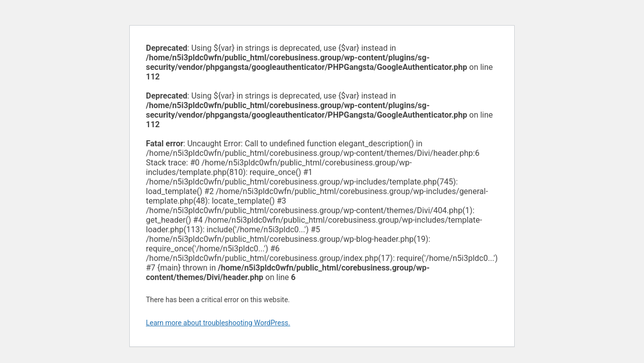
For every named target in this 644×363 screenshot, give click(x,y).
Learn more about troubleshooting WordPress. (218, 323)
